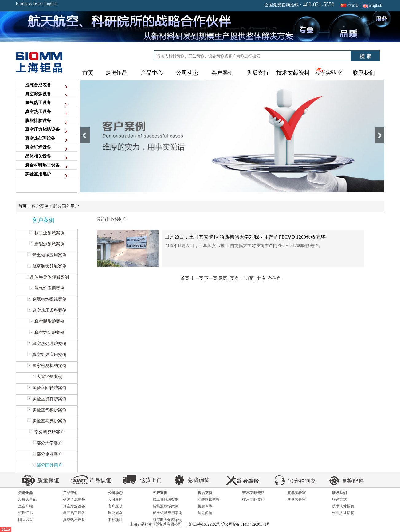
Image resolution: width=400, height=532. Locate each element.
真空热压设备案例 (47, 310)
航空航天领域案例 (47, 266)
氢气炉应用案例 (47, 288)
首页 (88, 73)
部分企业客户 (47, 454)
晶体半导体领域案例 (47, 277)
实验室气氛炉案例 (47, 410)
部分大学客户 (47, 443)
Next (380, 135)
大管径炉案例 (47, 377)
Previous (85, 135)
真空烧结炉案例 (47, 332)
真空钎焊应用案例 (47, 355)
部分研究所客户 (47, 432)
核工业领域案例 (47, 233)
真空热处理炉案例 (47, 344)
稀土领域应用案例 (47, 255)
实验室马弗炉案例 (47, 421)
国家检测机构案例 (47, 366)
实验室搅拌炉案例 (47, 399)
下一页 (211, 278)
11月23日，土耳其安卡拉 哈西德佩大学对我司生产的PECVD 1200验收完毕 (245, 237)
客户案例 (40, 206)
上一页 (197, 278)
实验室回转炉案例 (47, 388)
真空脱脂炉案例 (47, 321)
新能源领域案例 (47, 244)
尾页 (223, 278)
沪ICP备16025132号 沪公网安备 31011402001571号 (229, 524)
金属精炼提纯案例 (47, 299)
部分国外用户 (66, 206)
